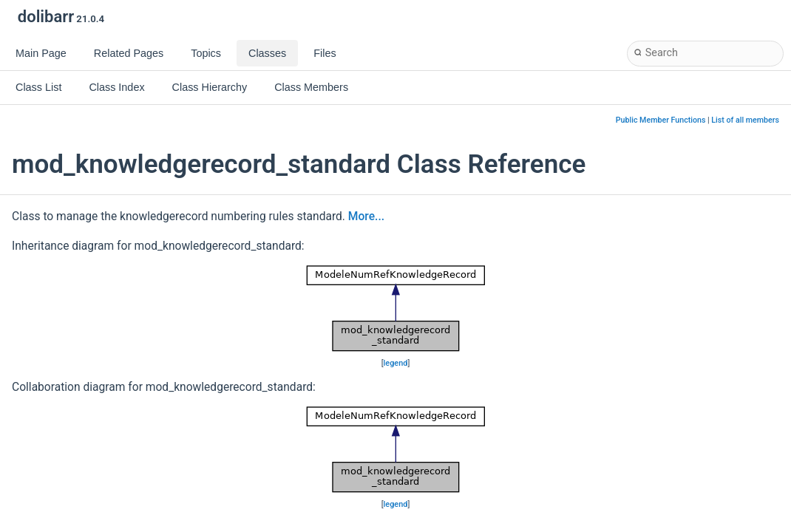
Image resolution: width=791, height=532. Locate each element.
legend (396, 363)
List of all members (745, 120)
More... (366, 216)
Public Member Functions (661, 120)
